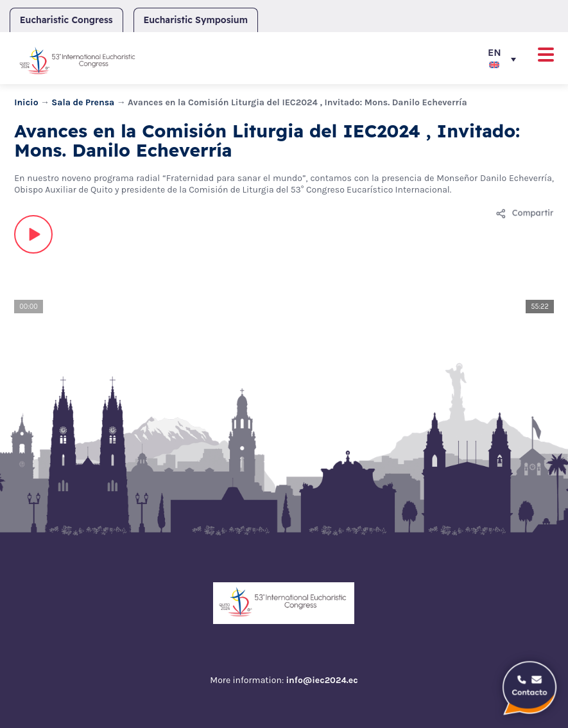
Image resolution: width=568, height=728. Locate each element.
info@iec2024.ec (322, 680)
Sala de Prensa (83, 102)
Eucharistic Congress (66, 20)
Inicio (26, 102)
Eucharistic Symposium (196, 20)
